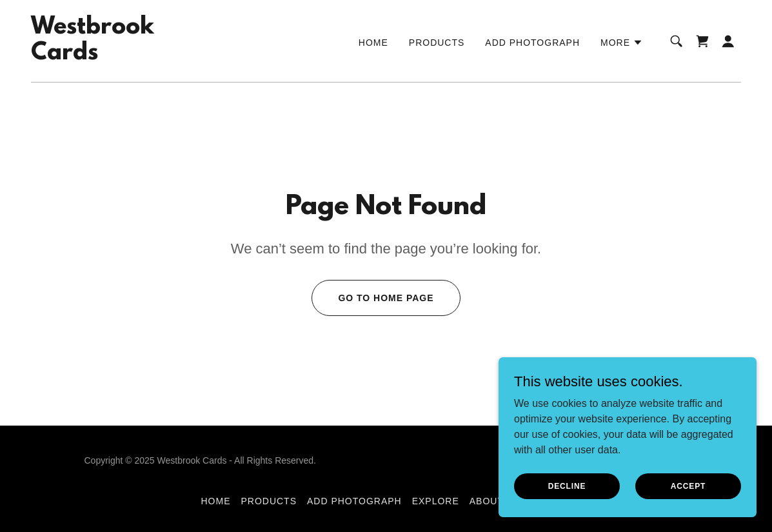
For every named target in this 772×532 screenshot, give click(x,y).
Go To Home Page (386, 298)
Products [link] (437, 43)
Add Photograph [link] (532, 43)
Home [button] (215, 501)
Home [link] (373, 43)
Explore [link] (436, 501)
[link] (93, 56)
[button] (622, 43)
